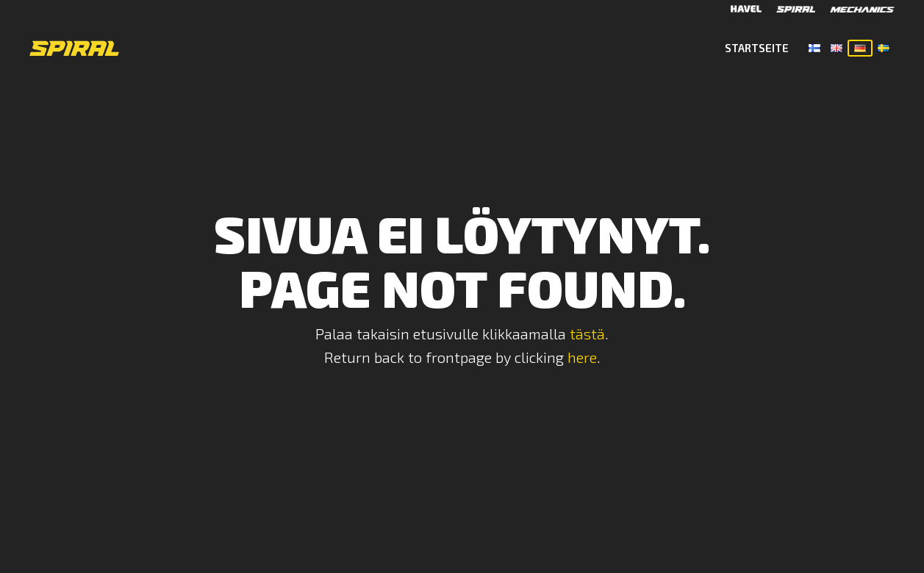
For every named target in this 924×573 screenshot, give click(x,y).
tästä (587, 334)
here (582, 357)
